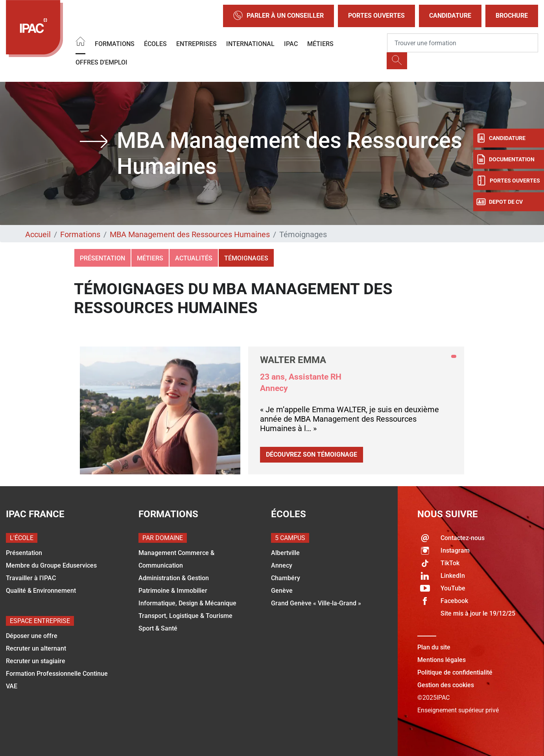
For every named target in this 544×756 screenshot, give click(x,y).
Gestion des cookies (446, 685)
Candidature (450, 16)
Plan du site (434, 647)
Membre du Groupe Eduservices (51, 565)
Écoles (155, 44)
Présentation (102, 258)
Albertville (285, 553)
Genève (282, 591)
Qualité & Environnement (41, 591)
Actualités (194, 258)
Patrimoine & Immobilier (173, 591)
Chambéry (286, 578)
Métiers (320, 44)
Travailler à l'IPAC (31, 578)
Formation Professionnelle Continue (57, 674)
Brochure (512, 16)
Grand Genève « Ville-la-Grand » (316, 603)
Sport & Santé (158, 628)
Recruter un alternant (36, 648)
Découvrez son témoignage (312, 455)
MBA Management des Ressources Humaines (190, 234)
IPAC (291, 44)
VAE (12, 686)
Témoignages (246, 258)
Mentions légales (442, 660)
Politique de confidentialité (455, 672)
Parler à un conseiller (278, 16)
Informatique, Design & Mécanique (187, 603)
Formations (115, 44)
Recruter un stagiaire (36, 661)
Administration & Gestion (174, 578)
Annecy (282, 565)
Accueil (38, 234)
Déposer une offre (32, 636)
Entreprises (196, 44)
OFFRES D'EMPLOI (101, 62)
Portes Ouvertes (376, 16)
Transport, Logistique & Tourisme (185, 616)
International (250, 44)
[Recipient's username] (463, 43)
